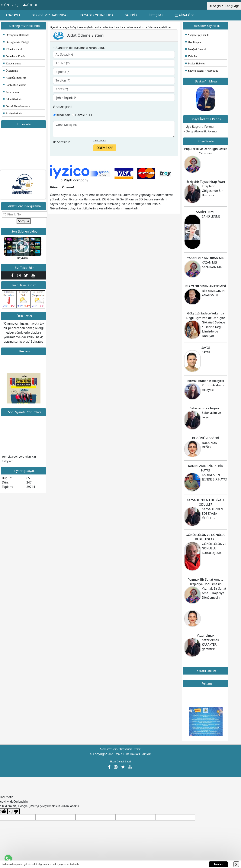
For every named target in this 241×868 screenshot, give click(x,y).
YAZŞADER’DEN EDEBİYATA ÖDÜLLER (212, 514)
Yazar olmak (206, 635)
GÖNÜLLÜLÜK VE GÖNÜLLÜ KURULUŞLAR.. (214, 548)
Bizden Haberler (195, 64)
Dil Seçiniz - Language (224, 6)
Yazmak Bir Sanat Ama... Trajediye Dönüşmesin (214, 593)
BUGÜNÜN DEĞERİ (206, 438)
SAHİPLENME (206, 212)
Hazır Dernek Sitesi (120, 762)
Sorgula (24, 221)
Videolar (191, 56)
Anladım (218, 864)
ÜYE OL (30, 5)
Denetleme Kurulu (14, 56)
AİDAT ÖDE (185, 15)
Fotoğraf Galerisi (196, 49)
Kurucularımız (12, 64)
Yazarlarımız (11, 92)
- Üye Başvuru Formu (199, 127)
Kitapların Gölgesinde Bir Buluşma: (212, 191)
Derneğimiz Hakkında (16, 35)
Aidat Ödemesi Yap (15, 78)
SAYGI (206, 348)
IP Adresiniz (61, 142)
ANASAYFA (13, 15)
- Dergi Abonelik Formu (200, 131)
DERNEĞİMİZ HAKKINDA (49, 15)
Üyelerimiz (10, 71)
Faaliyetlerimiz (13, 114)
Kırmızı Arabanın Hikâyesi (206, 381)
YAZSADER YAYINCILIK (95, 15)
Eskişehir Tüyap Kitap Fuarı (206, 182)
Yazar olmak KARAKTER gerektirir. (210, 644)
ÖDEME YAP (105, 148)
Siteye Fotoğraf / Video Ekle (202, 71)
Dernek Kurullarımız (16, 106)
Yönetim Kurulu (13, 49)
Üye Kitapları (194, 42)
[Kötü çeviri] (14, 811)
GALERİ (130, 15)
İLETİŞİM (155, 15)
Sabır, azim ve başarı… (206, 408)
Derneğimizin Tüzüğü (16, 42)
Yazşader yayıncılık (197, 35)
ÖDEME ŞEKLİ (63, 107)
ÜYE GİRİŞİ (10, 5)
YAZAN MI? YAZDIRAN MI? (206, 258)
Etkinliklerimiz (13, 99)
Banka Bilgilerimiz (15, 85)
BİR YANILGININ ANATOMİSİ (206, 286)
